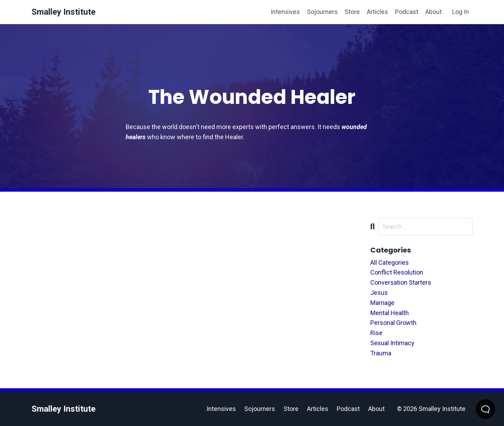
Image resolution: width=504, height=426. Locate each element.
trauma (381, 353)
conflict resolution (397, 272)
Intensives (285, 12)
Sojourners (322, 12)
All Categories (390, 262)
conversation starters (401, 282)
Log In (461, 12)
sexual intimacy (392, 343)
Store (352, 12)
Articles (377, 12)
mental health (390, 313)
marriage (382, 303)
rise (376, 333)
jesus (379, 293)
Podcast (407, 12)
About (433, 12)
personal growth (393, 323)
